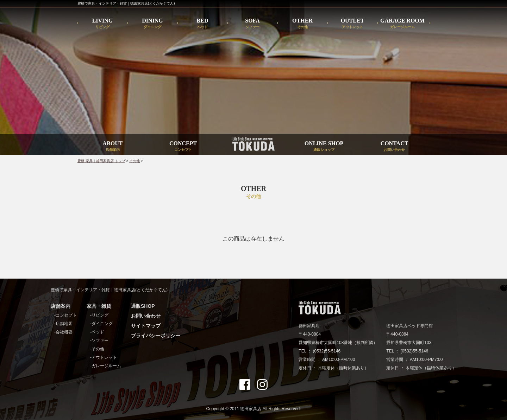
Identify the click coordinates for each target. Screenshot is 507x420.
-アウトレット (104, 357)
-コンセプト (65, 315)
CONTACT (395, 146)
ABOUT (113, 146)
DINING (152, 23)
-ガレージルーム (106, 366)
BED (203, 23)
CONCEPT (183, 146)
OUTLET (353, 23)
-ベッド (97, 332)
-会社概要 (63, 332)
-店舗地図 (63, 324)
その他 (134, 161)
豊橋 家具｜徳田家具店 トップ (101, 161)
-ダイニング (101, 324)
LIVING (103, 23)
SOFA (252, 23)
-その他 (97, 349)
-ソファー (99, 341)
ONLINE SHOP (324, 146)
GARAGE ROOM (402, 23)
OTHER (302, 23)
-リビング (99, 315)
